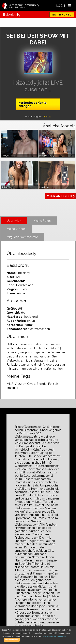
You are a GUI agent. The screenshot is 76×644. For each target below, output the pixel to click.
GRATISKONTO (62, 15)
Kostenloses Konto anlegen (33, 104)
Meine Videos (16, 229)
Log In (48, 117)
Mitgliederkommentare (22, 237)
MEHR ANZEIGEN (59, 196)
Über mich (14, 221)
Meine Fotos (42, 221)
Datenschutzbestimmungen (54, 636)
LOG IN (61, 6)
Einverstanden (12, 640)
